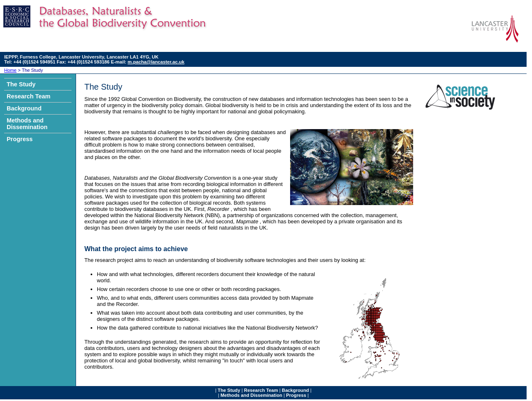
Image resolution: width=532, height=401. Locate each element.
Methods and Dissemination (27, 124)
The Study (21, 84)
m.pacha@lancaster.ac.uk (156, 62)
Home (10, 70)
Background (24, 108)
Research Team (28, 96)
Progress (20, 139)
